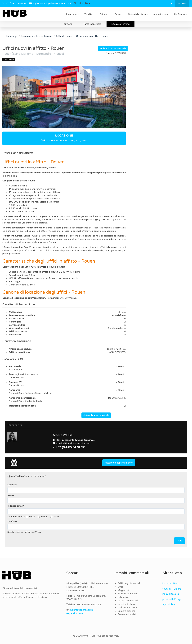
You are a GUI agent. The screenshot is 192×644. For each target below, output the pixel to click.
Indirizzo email (15, 506)
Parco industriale (92, 24)
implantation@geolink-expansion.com (52, 3)
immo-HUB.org (171, 583)
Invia (179, 541)
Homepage (11, 36)
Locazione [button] (73, 14)
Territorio (67, 24)
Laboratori (123, 597)
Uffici (121, 587)
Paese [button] (119, 14)
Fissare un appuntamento (119, 463)
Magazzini (123, 590)
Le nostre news (161, 14)
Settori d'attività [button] (138, 14)
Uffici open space (127, 607)
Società (11, 485)
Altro (55, 517)
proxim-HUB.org (172, 599)
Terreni (43, 517)
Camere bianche (127, 611)
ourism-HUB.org (172, 589)
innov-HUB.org (171, 594)
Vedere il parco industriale (113, 48)
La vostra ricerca (16, 517)
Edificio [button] (105, 14)
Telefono (12, 522)
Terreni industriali (127, 614)
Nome (11, 495)
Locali (31, 517)
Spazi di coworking (128, 594)
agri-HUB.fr (169, 604)
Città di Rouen (64, 36)
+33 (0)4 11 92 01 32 (16, 3)
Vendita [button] (89, 14)
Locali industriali (126, 604)
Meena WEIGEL (64, 435)
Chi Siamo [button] (181, 14)
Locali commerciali (128, 601)
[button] (82, 4)
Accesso (182, 4)
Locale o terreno (121, 24)
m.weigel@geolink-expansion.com (73, 443)
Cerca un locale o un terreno (37, 36)
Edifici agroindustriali (129, 583)
